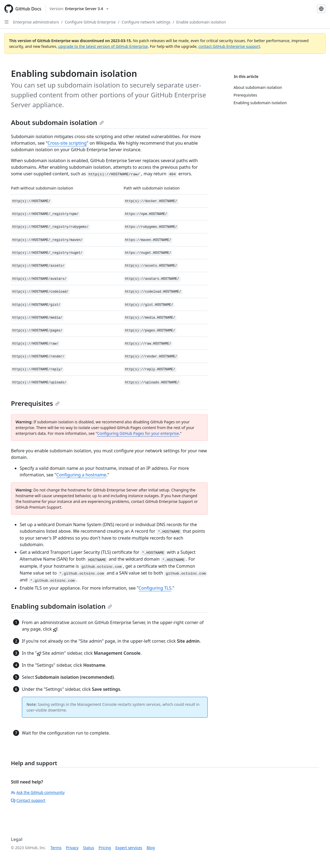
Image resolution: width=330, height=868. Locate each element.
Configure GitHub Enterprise (90, 22)
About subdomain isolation (57, 122)
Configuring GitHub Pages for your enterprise (138, 433)
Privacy (72, 848)
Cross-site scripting (67, 143)
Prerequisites (35, 403)
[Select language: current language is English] (321, 9)
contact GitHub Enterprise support (229, 46)
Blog (151, 848)
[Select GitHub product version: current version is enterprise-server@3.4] (79, 9)
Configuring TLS (155, 588)
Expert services (129, 848)
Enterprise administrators (36, 22)
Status (89, 848)
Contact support (28, 800)
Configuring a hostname (81, 475)
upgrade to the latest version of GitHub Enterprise (103, 46)
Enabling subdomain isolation (61, 606)
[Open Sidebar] (7, 22)
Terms (56, 848)
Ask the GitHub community (38, 792)
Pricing (105, 848)
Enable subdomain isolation (201, 22)
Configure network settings (146, 22)
